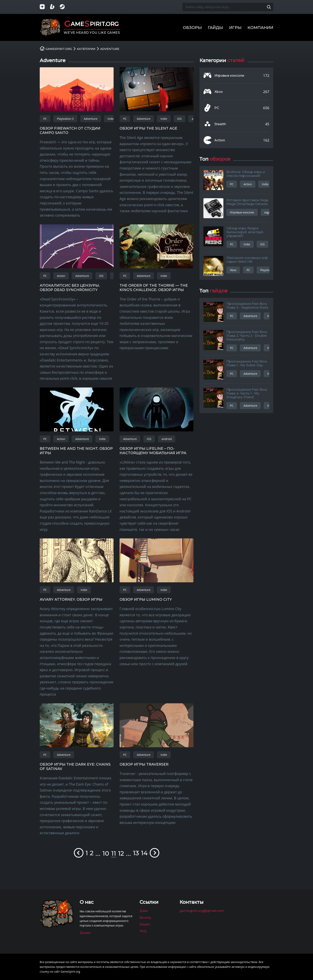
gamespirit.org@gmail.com (202, 911)
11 (114, 853)
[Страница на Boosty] (55, 7)
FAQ (143, 931)
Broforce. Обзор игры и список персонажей (246, 174)
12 (121, 853)
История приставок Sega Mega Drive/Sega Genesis (247, 202)
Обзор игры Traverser (144, 764)
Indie (111, 119)
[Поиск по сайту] (269, 7)
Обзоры (192, 28)
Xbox (219, 92)
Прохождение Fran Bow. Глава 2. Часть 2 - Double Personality (247, 336)
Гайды (215, 28)
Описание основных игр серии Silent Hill (247, 260)
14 (144, 853)
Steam (145, 924)
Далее (85, 933)
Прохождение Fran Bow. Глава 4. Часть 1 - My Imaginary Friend (247, 393)
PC (45, 119)
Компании (260, 28)
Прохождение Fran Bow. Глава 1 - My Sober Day (247, 363)
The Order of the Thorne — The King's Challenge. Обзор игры (154, 288)
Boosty (145, 918)
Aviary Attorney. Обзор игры (71, 599)
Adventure (91, 119)
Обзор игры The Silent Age (148, 128)
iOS (179, 119)
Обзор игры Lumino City (146, 599)
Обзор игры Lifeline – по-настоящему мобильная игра (153, 451)
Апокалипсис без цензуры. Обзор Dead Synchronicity (70, 288)
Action (61, 276)
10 (106, 853)
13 (136, 853)
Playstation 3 (65, 119)
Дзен (144, 911)
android (167, 439)
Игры (235, 28)
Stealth (220, 124)
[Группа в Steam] (65, 7)
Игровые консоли (229, 76)
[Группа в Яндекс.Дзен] (45, 7)
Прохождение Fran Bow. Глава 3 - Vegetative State (247, 306)
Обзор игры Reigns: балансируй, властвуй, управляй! (245, 232)
